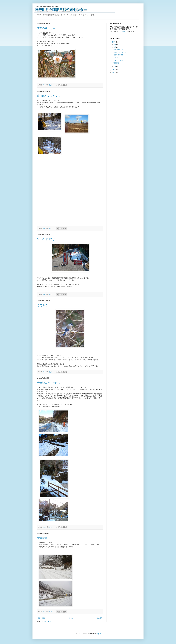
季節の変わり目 (46, 28)
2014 (114, 70)
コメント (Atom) (46, 621)
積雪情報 (42, 538)
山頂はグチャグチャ (49, 96)
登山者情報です (46, 239)
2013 (114, 73)
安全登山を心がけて (49, 383)
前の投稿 (100, 618)
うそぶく (42, 305)
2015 (114, 42)
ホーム (71, 618)
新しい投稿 (41, 618)
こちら (123, 31)
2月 (115, 47)
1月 (115, 66)
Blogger (98, 634)
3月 (115, 44)
